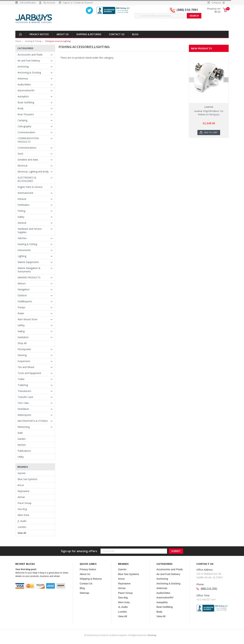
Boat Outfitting (26, 102)
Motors (22, 283)
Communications (27, 148)
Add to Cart (211, 133)
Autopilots (23, 96)
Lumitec (22, 527)
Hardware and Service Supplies (30, 230)
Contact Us (117, 34)
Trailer (21, 379)
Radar (21, 313)
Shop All (22, 343)
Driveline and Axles (28, 160)
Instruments (24, 250)
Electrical (22, 166)
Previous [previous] (192, 86)
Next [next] (226, 86)
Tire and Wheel (26, 367)
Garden (22, 439)
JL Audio (22, 521)
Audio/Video (24, 84)
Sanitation (23, 337)
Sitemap (84, 593)
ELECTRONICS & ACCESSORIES (27, 179)
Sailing (21, 331)
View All (22, 533)
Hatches (22, 238)
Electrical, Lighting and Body (33, 172)
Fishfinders (24, 205)
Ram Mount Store (27, 319)
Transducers (24, 391)
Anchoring (23, 67)
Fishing (21, 211)
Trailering (23, 385)
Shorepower (24, 349)
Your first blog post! (26, 569)
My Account (49, 3)
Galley (21, 217)
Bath (20, 433)
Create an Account (83, 3)
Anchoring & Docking (29, 72)
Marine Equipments (28, 262)
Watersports (24, 415)
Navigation (24, 289)
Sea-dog (22, 509)
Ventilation (23, 409)
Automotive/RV (26, 90)
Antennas (23, 78)
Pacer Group (24, 503)
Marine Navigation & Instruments (29, 270)
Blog (135, 34)
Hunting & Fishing (33, 41)
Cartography (24, 126)
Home (18, 41)
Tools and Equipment (29, 373)
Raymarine (23, 491)
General (22, 223)
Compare (216, 3)
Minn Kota (23, 515)
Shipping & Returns (89, 34)
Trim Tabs (23, 403)
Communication (26, 132)
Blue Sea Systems (27, 479)
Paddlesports (25, 301)
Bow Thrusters (26, 114)
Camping (22, 120)
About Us (63, 34)
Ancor (21, 485)
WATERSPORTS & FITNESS (33, 421)
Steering (22, 355)
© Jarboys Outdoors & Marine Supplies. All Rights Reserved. (120, 635)
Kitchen (22, 445)
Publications (24, 451)
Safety (21, 325)
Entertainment (25, 193)
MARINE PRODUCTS (29, 277)
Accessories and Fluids (30, 55)
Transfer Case (25, 397)
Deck (20, 154)
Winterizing (24, 427)
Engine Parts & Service (30, 187)
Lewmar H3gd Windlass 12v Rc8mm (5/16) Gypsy (209, 113)
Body (20, 108)
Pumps (21, 307)
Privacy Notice (39, 34)
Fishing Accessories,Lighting (58, 41)
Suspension (24, 361)
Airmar (21, 497)
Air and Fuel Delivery (29, 61)
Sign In (66, 3)
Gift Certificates (28, 3)
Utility (21, 457)
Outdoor (22, 295)
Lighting (22, 256)
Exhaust (22, 199)
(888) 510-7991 (187, 10)
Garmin (22, 473)
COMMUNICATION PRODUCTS (28, 140)
